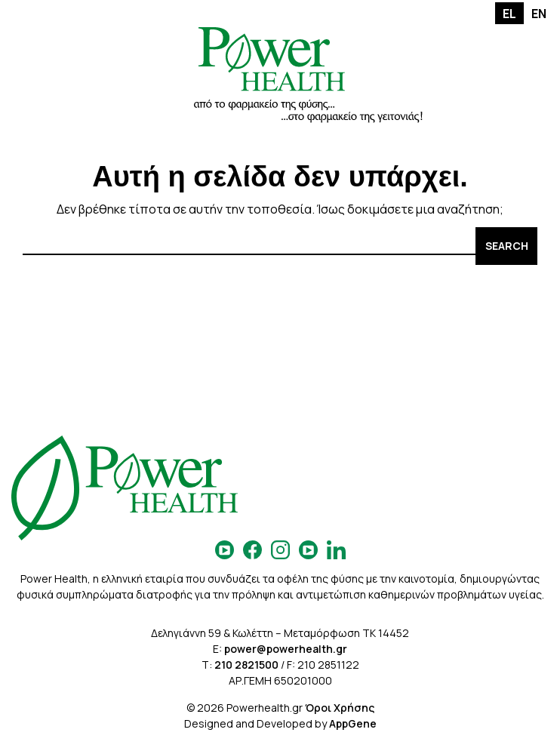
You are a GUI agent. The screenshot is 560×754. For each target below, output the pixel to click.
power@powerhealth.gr (286, 649)
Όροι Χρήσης (340, 708)
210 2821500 (246, 665)
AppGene (353, 723)
